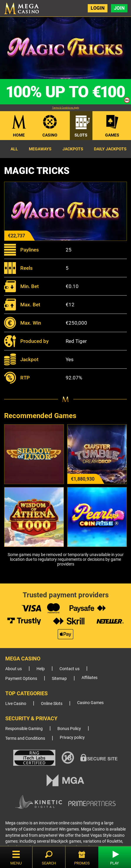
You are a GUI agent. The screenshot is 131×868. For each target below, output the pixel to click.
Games (112, 135)
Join (119, 8)
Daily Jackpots (110, 149)
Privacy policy (72, 738)
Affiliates (89, 678)
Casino (50, 135)
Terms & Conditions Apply (66, 108)
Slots (81, 135)
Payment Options (21, 679)
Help (41, 669)
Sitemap (59, 679)
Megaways (40, 149)
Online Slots (52, 704)
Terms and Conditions (25, 738)
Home (19, 135)
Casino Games (90, 703)
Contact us (69, 669)
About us (14, 669)
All (14, 149)
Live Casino (16, 704)
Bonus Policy (69, 729)
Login (98, 8)
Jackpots (73, 149)
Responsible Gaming (24, 729)
